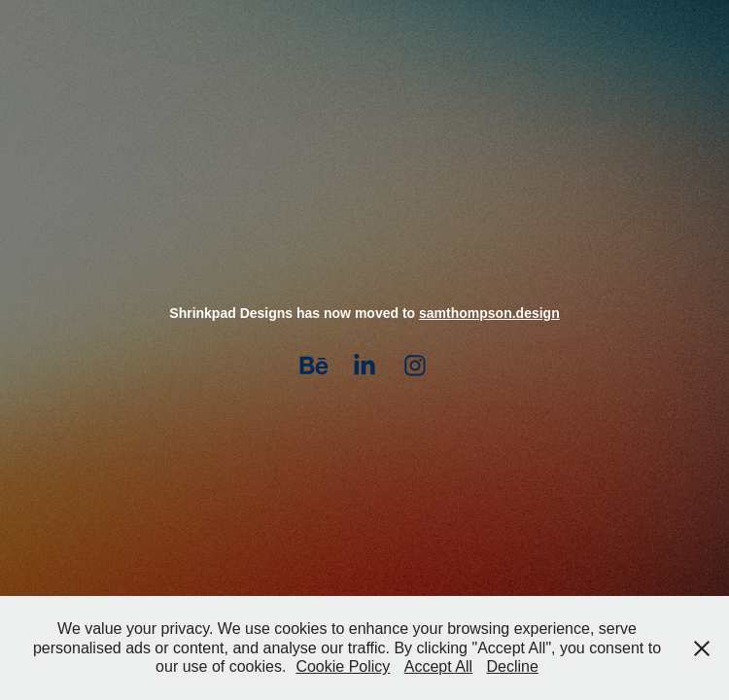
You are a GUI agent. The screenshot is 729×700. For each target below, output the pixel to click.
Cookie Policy (343, 666)
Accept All (438, 666)
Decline (513, 666)
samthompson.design (489, 313)
